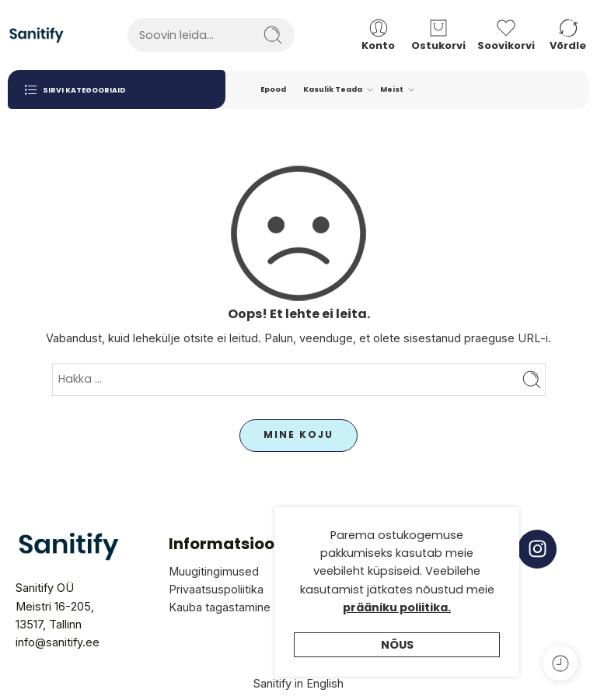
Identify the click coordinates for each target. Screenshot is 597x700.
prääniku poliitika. (397, 607)
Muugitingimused (214, 571)
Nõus (397, 645)
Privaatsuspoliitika (216, 589)
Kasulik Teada (333, 89)
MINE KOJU (298, 434)
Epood (273, 89)
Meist (392, 89)
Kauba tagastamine (220, 607)
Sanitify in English (298, 683)
